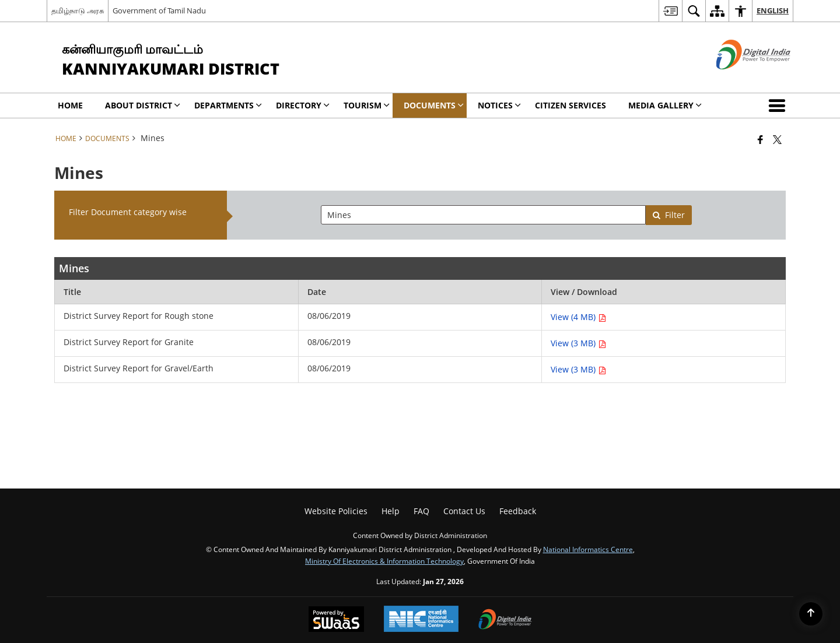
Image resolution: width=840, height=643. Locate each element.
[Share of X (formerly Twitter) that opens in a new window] (777, 139)
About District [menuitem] (143, 105)
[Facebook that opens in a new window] (760, 139)
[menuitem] (670, 11)
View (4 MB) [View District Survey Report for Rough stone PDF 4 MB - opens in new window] (578, 317)
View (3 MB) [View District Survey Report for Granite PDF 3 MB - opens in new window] (578, 343)
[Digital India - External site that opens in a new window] (739, 79)
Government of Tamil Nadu (159, 10)
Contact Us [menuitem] (464, 511)
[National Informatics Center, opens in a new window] (421, 620)
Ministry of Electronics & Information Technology (384, 561)
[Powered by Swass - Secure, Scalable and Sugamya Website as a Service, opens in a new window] (336, 620)
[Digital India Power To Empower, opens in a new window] (505, 620)
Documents (107, 138)
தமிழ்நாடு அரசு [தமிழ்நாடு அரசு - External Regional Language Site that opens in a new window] (78, 10)
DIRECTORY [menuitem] (303, 105)
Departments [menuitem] (228, 105)
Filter (668, 215)
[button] (779, 106)
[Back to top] (811, 614)
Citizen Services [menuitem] (570, 105)
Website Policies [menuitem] (336, 511)
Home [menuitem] (70, 105)
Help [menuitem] (391, 511)
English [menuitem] (773, 10)
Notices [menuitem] (499, 105)
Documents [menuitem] (434, 105)
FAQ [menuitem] (421, 511)
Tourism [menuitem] (367, 105)
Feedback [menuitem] (518, 511)
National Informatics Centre (588, 549)
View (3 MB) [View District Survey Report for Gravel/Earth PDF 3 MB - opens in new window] (578, 369)
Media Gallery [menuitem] (665, 105)
